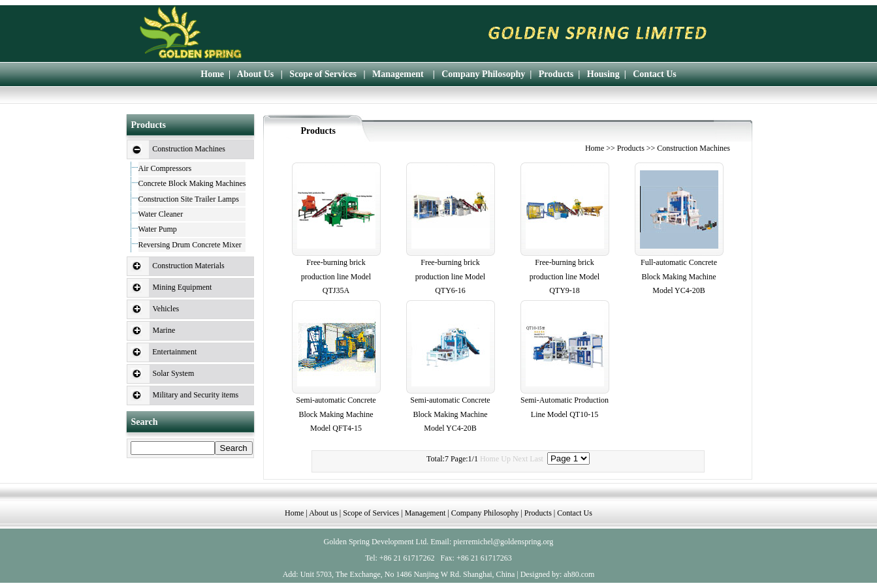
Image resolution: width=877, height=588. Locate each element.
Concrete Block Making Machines (192, 183)
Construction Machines (189, 149)
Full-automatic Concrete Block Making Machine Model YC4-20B (679, 276)
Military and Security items (196, 395)
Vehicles (166, 309)
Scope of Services (323, 74)
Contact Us (655, 74)
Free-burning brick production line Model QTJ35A (336, 276)
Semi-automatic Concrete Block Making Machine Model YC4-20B (450, 414)
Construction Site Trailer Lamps (189, 199)
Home (212, 74)
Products (556, 74)
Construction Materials (188, 266)
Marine (164, 330)
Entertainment (174, 352)
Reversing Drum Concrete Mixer (190, 245)
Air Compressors (165, 168)
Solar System (174, 373)
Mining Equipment (182, 287)
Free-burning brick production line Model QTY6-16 (450, 276)
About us (323, 513)
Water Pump (158, 229)
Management (398, 74)
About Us (255, 74)
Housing (603, 74)
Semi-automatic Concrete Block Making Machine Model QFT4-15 (336, 414)
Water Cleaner (161, 214)
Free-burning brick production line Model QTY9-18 (565, 276)
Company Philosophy (483, 74)
